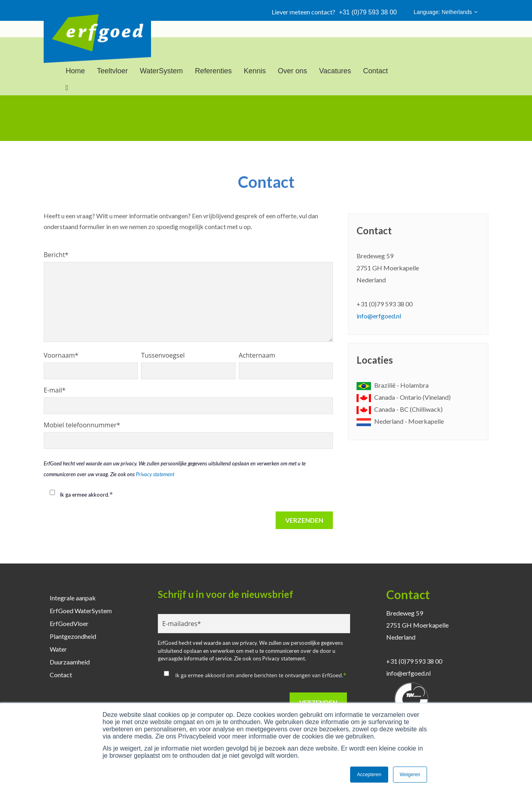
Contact (375, 71)
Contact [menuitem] (61, 675)
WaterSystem (161, 71)
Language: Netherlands (445, 12)
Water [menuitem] (58, 649)
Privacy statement (155, 474)
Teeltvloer (112, 71)
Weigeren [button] (410, 775)
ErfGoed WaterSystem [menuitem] (81, 611)
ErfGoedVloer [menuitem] (69, 623)
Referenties (213, 71)
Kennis (255, 71)
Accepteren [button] (369, 775)
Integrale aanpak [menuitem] (73, 598)
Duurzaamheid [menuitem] (70, 662)
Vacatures (335, 71)
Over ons (293, 71)
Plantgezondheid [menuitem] (73, 636)
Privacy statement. (284, 658)
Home (75, 71)
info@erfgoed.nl (379, 316)
